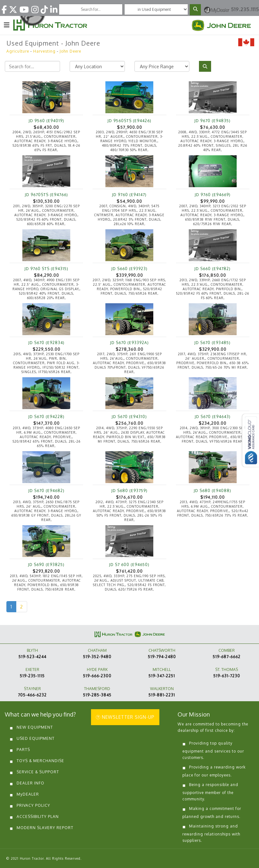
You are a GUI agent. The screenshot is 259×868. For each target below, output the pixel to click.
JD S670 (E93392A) (129, 343)
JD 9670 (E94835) (213, 121)
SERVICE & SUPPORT (38, 772)
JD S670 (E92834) (46, 343)
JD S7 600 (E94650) (129, 565)
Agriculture (18, 51)
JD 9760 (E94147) (129, 195)
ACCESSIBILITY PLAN (38, 817)
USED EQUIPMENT (36, 738)
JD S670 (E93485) (213, 343)
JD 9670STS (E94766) (46, 195)
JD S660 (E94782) (213, 269)
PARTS (23, 750)
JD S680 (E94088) (213, 491)
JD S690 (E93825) (46, 565)
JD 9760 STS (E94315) (46, 269)
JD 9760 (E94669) (213, 195)
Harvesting (44, 51)
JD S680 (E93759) (129, 491)
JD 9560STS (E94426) (129, 121)
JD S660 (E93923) (129, 269)
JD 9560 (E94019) (46, 121)
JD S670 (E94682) (46, 491)
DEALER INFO (30, 783)
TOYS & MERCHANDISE (40, 761)
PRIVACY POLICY (33, 805)
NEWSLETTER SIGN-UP (125, 717)
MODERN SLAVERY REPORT (45, 828)
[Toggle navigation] (7, 25)
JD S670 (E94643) (213, 417)
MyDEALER (28, 794)
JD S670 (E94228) (46, 417)
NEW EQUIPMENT (35, 727)
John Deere (70, 51)
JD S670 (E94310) (129, 417)
